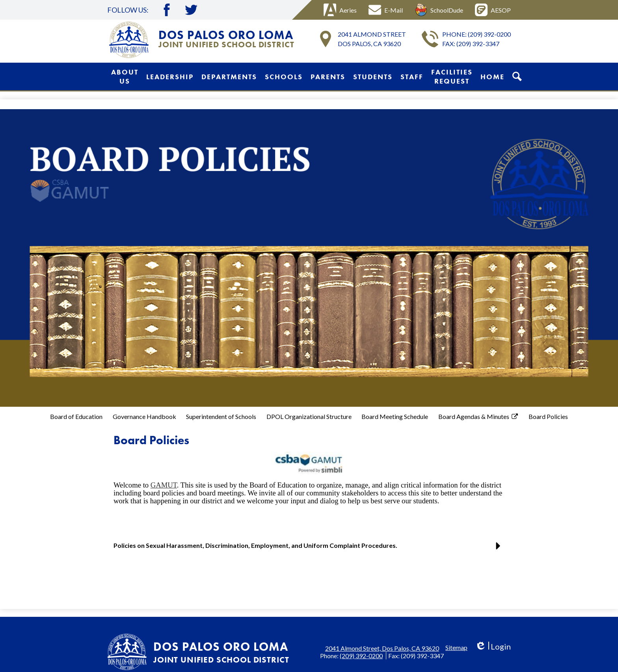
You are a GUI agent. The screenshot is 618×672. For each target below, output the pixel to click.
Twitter (191, 10)
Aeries (340, 10)
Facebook (167, 10)
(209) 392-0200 (489, 34)
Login (493, 647)
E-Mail (386, 10)
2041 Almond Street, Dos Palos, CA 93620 (382, 648)
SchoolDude (439, 10)
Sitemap (456, 647)
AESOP (493, 10)
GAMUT (164, 485)
